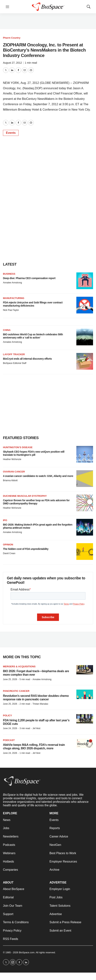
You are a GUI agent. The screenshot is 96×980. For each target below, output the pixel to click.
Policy (7, 715)
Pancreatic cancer (16, 691)
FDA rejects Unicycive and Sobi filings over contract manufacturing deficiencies (33, 304)
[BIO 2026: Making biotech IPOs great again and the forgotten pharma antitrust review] (85, 527)
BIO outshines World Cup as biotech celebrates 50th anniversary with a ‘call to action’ (33, 336)
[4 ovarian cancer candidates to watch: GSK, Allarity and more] (85, 479)
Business (9, 274)
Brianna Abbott (10, 480)
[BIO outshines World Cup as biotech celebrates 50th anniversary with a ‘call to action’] (85, 337)
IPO (5, 520)
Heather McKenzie (12, 459)
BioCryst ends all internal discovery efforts (27, 359)
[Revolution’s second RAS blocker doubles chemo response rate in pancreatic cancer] (85, 694)
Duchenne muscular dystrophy (25, 496)
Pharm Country (12, 38)
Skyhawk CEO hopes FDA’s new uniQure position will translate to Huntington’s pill (34, 453)
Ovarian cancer (14, 472)
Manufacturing (14, 298)
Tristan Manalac (40, 704)
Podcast (9, 740)
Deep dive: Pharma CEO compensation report (29, 278)
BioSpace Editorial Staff (15, 363)
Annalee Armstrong (12, 283)
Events (11, 133)
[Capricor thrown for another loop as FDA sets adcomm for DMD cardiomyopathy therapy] (85, 503)
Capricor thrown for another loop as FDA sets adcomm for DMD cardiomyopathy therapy (36, 502)
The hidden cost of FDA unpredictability (26, 549)
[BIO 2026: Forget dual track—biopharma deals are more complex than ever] (85, 670)
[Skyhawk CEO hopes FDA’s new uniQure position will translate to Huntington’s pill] (85, 454)
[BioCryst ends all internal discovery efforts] (85, 361)
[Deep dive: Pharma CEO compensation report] (85, 281)
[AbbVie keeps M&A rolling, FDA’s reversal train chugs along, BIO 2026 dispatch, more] (85, 743)
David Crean (9, 553)
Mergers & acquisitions (19, 666)
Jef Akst (36, 728)
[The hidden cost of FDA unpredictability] (85, 552)
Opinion (8, 545)
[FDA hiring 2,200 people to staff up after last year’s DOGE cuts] (85, 719)
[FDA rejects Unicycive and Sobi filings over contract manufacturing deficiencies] (85, 305)
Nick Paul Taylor (11, 310)
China (7, 330)
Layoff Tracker (14, 354)
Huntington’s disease (18, 447)
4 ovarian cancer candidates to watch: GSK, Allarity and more (38, 476)
